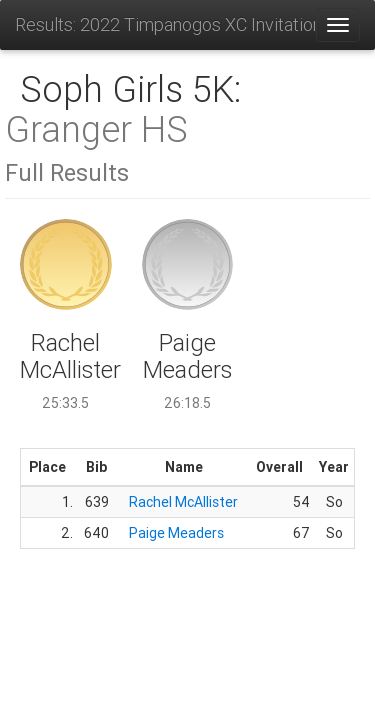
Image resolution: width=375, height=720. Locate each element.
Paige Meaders (176, 533)
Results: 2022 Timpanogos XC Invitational (165, 24)
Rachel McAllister (183, 502)
